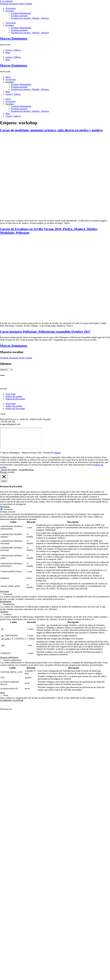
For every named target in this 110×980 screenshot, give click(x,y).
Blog (8, 52)
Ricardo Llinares (7, 383)
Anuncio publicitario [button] (9, 657)
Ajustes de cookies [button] (9, 470)
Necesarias (8, 509)
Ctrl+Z (3, 381)
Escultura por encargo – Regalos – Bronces (30, 18)
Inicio (8, 77)
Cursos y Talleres (13, 50)
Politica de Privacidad (15, 399)
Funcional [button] (4, 591)
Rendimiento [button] (6, 602)
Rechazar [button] (30, 470)
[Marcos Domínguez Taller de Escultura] (21, 438)
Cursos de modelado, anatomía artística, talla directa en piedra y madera (51, 130)
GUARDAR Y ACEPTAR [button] (12, 700)
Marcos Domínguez (14, 38)
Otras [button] (2, 693)
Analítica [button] (4, 612)
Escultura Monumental (21, 13)
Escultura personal (19, 16)
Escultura (10, 11)
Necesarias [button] (5, 507)
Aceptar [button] (22, 470)
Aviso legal (10, 394)
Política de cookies (14, 396)
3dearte (58, 453)
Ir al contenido (6, 1)
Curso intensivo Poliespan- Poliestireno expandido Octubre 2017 (45, 332)
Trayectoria (11, 8)
